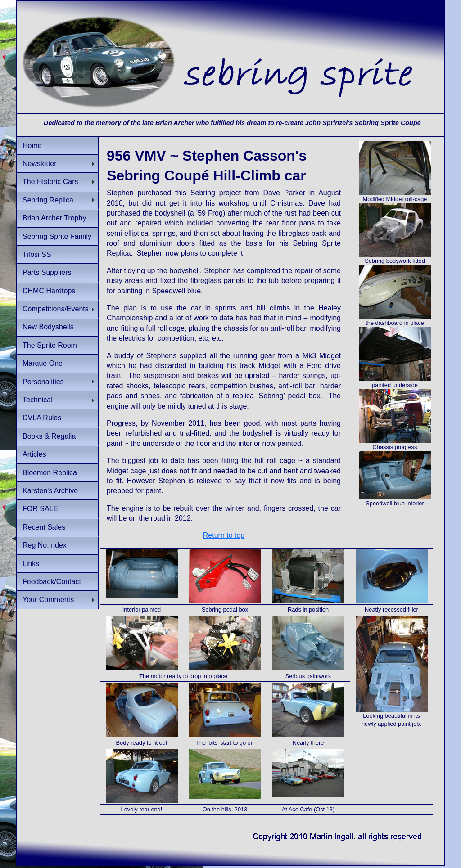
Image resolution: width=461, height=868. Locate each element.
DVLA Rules (42, 418)
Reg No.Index (45, 545)
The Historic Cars (50, 182)
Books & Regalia (49, 436)
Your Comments (48, 600)
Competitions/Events (56, 309)
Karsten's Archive (50, 491)
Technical (38, 400)
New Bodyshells (48, 327)
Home (32, 146)
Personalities (43, 382)
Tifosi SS (37, 254)
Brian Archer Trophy (54, 218)
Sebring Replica (48, 200)
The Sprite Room (50, 345)
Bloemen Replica (50, 473)
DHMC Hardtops (49, 291)
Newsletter (40, 164)
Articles (34, 454)
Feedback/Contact (52, 582)
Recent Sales (44, 527)
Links (31, 564)
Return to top (224, 535)
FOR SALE (40, 509)
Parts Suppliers (47, 272)
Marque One (43, 363)
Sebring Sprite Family (57, 236)
